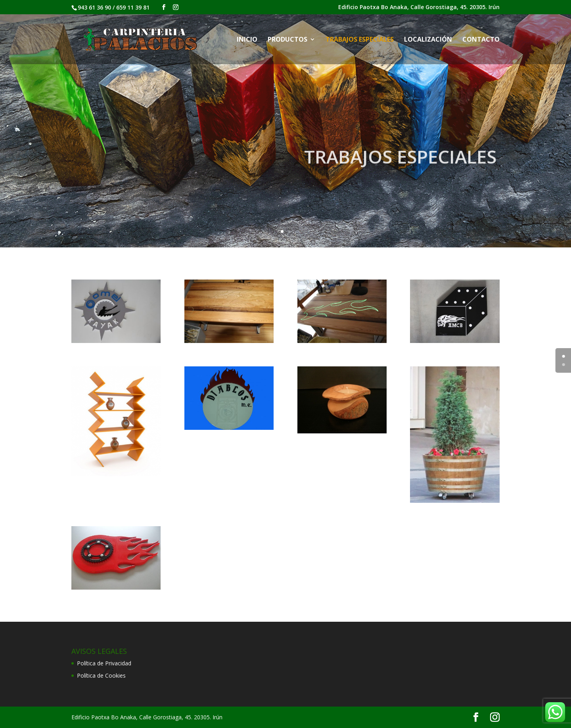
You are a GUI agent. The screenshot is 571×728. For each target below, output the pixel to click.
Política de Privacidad (104, 663)
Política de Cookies (101, 675)
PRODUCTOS (287, 40)
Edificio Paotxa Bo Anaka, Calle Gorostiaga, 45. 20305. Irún (419, 8)
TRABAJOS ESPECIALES (360, 40)
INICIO (247, 40)
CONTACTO (481, 40)
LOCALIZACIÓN (428, 40)
